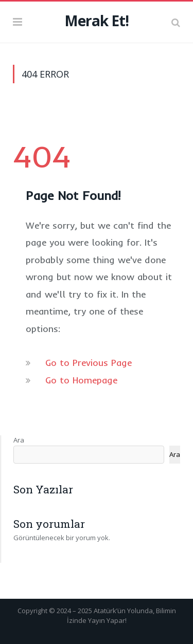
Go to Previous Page (89, 363)
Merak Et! (97, 21)
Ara (19, 440)
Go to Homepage (81, 380)
